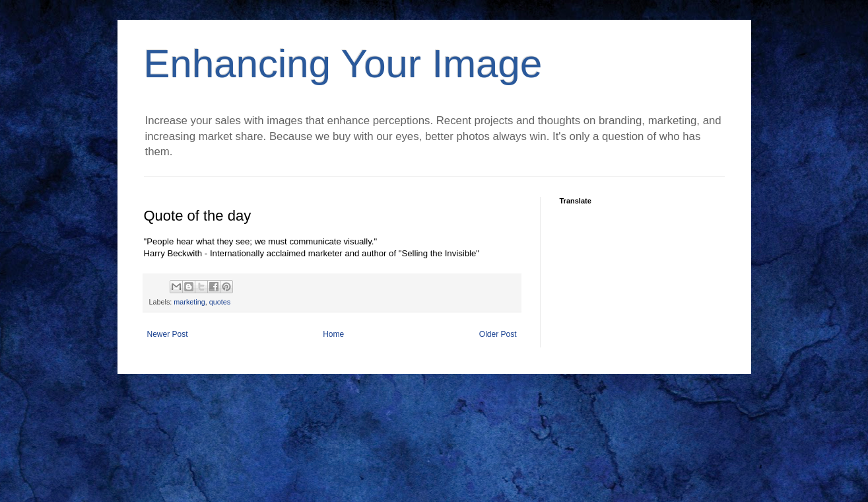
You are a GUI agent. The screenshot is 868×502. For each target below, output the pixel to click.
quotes (220, 302)
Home (333, 334)
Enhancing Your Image (343, 64)
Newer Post (168, 334)
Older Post (498, 334)
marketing (189, 302)
